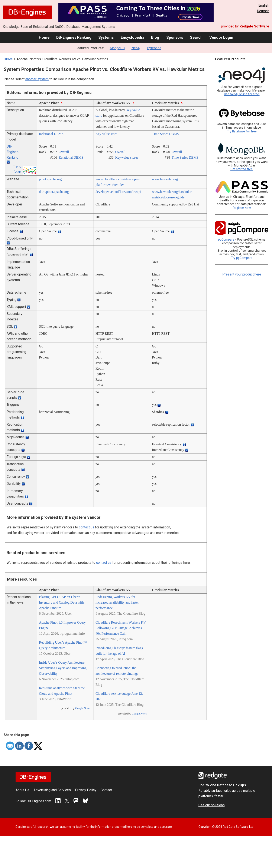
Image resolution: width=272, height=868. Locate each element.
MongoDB (117, 48)
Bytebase (154, 48)
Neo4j (136, 48)
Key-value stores (127, 157)
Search (196, 37)
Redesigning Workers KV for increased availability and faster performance (117, 602)
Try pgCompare (242, 258)
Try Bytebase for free (242, 131)
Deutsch (263, 11)
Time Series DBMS (165, 134)
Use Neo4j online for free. (242, 94)
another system (37, 79)
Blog (155, 37)
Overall (64, 152)
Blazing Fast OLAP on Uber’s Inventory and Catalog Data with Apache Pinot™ (61, 602)
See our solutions (212, 805)
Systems (106, 37)
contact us (87, 527)
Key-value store (106, 134)
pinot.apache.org (50, 179)
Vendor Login (221, 37)
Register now (242, 208)
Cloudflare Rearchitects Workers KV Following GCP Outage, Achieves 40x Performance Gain (121, 628)
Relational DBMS (51, 134)
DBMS (8, 59)
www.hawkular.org (165, 179)
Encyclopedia (132, 37)
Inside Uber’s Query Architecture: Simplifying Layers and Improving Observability (63, 668)
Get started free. (242, 169)
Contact (106, 790)
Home (44, 37)
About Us (22, 790)
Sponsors (175, 37)
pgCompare (226, 240)
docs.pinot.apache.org (54, 192)
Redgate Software (254, 26)
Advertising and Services (52, 790)
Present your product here (242, 274)
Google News (83, 708)
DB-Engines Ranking (74, 37)
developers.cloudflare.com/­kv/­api (118, 192)
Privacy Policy (86, 790)
